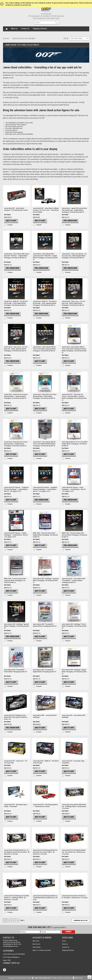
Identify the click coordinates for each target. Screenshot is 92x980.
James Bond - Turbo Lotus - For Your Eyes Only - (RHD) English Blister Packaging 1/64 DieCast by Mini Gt (73, 303)
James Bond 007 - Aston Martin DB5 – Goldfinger (74, 716)
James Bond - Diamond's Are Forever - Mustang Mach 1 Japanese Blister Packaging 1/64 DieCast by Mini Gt (16, 396)
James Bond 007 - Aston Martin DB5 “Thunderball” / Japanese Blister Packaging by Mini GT (73, 581)
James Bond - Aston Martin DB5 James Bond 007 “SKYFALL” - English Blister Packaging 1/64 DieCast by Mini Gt (17, 256)
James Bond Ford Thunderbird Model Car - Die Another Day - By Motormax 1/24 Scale (74, 852)
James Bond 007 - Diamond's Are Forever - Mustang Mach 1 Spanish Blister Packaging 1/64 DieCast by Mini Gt (74, 397)
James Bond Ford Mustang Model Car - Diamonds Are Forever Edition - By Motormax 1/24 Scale (45, 852)
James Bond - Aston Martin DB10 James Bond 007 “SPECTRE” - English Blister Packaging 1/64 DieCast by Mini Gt (45, 257)
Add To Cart (11, 221)
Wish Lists (36, 941)
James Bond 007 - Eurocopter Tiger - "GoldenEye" (73, 762)
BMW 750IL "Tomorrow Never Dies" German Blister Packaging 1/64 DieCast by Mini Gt (74, 535)
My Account (36, 944)
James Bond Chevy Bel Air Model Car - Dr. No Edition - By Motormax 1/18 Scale (75, 897)
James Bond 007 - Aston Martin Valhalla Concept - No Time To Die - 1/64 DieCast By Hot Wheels (46, 210)
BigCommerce (78, 978)
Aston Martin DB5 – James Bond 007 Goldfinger (45, 716)
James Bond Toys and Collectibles (14, 954)
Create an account (45, 950)
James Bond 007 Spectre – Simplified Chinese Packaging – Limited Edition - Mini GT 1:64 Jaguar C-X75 (45, 489)
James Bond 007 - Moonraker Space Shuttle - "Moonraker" (16, 806)
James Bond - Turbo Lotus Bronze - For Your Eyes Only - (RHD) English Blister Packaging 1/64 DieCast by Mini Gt (74, 256)
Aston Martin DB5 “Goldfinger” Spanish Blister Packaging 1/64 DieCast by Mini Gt (16, 626)
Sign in (35, 950)
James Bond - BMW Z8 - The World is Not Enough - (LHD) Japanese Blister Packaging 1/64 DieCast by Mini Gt (45, 303)
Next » (22, 920)
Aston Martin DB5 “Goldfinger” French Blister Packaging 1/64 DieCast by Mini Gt (74, 626)
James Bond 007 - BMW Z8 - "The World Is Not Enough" (46, 762)
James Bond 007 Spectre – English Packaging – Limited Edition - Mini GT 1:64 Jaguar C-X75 (16, 535)
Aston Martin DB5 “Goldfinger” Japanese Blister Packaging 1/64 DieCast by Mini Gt (46, 581)
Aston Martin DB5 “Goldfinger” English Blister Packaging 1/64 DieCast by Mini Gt (74, 672)
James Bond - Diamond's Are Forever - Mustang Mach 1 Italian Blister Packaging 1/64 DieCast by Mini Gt (45, 396)
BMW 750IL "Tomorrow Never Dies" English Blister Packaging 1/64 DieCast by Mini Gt (45, 535)
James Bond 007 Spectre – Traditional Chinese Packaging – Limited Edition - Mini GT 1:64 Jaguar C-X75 (16, 489)
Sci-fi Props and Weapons (11, 957)
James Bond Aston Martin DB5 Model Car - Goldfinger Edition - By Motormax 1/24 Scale (74, 807)
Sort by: (66, 38)
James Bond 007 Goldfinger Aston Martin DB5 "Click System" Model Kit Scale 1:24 (16, 717)
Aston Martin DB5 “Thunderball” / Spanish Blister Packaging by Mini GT (45, 625)
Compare (10, 225)
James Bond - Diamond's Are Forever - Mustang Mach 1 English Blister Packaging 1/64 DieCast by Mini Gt (16, 444)
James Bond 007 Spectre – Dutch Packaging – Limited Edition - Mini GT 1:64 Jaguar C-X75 (74, 489)
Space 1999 (7, 960)
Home (7, 29)
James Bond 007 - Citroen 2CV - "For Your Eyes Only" (16, 762)
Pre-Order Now (70, 221)
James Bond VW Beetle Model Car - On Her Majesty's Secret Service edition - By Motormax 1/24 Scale (17, 852)
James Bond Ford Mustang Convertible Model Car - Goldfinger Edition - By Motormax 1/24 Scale (17, 898)
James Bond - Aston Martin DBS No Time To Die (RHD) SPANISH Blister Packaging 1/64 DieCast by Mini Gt (44, 444)
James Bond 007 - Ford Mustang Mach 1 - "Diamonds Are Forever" (45, 806)
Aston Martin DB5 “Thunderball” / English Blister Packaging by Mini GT (45, 671)
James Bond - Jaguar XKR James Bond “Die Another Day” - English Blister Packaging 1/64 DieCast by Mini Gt (74, 210)
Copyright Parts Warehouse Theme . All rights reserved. (36, 978)
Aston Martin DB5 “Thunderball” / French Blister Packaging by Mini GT (16, 671)
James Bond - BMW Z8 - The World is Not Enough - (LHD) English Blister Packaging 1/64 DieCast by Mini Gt (16, 303)
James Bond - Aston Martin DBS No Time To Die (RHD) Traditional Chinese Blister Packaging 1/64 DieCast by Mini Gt (74, 350)
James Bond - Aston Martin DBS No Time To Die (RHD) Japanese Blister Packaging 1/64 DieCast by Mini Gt (44, 349)
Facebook (5, 970)
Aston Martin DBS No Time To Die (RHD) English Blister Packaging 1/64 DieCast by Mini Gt (75, 444)
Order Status (37, 947)
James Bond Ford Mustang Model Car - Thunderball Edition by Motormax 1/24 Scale (45, 898)
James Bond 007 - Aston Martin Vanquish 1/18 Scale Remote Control (16, 209)
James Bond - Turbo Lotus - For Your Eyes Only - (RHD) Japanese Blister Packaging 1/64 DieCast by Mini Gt (16, 349)
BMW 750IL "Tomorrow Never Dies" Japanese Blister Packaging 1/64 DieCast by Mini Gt (15, 581)
